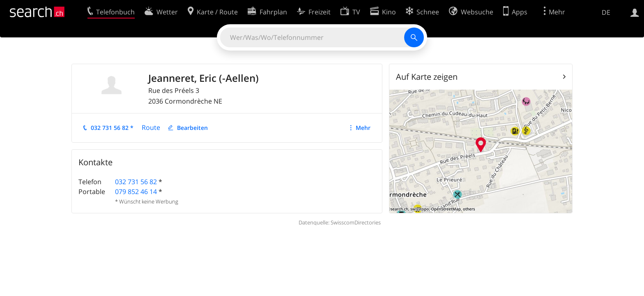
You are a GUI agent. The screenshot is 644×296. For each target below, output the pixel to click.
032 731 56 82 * (112, 128)
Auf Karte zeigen (427, 77)
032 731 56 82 (136, 182)
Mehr (363, 128)
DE (606, 12)
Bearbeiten (192, 128)
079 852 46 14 (136, 192)
